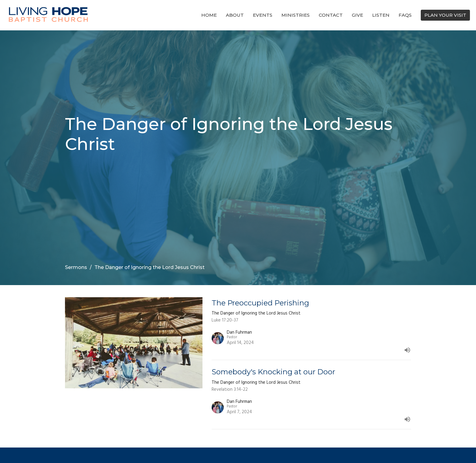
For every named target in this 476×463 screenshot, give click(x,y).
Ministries (296, 15)
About (235, 15)
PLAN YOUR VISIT (445, 15)
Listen (381, 15)
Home (209, 15)
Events (263, 15)
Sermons (76, 267)
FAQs (405, 15)
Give (357, 15)
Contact (331, 15)
